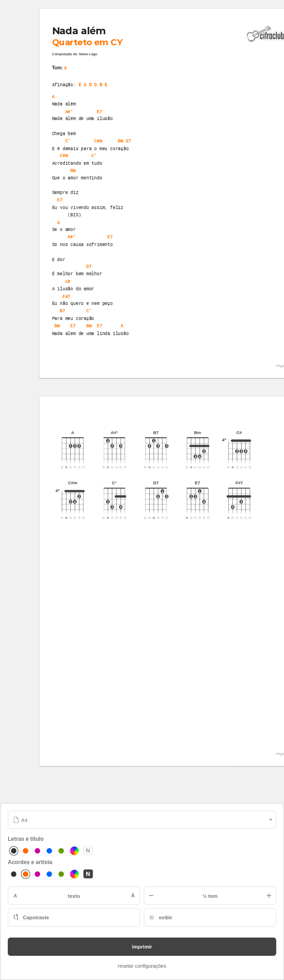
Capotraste (36, 917)
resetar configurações (142, 966)
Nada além (79, 31)
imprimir (142, 947)
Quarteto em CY (87, 42)
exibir (166, 917)
